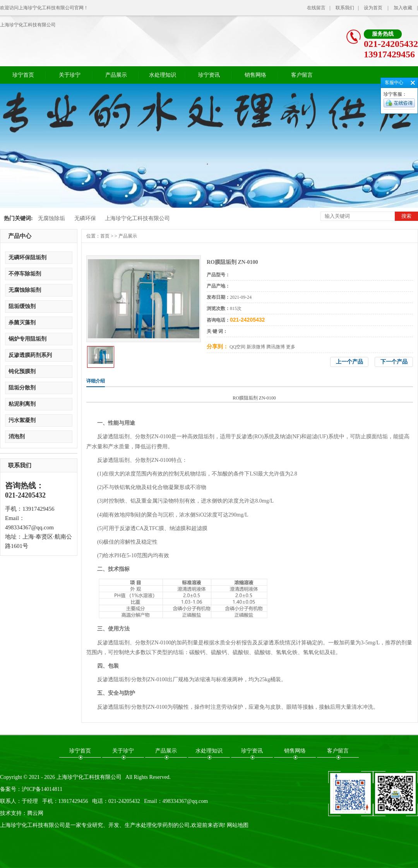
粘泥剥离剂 (22, 404)
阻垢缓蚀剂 (22, 306)
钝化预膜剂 (22, 371)
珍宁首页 (23, 75)
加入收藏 (403, 8)
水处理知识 (163, 75)
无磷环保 (85, 218)
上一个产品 (349, 362)
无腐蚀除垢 (51, 218)
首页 (105, 236)
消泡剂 (17, 437)
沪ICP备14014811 (42, 789)
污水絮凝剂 (22, 420)
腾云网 (35, 813)
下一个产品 (394, 362)
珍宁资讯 (209, 75)
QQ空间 (237, 347)
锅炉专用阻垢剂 (27, 339)
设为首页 (373, 8)
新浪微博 (256, 347)
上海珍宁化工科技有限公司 (28, 25)
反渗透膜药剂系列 (30, 355)
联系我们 (345, 8)
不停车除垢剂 (25, 274)
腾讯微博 (276, 347)
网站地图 (238, 825)
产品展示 (116, 75)
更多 (291, 347)
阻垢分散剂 (22, 388)
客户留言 (302, 75)
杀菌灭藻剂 (22, 323)
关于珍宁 (70, 75)
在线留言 (316, 8)
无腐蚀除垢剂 (25, 290)
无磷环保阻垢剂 (27, 257)
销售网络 (255, 75)
